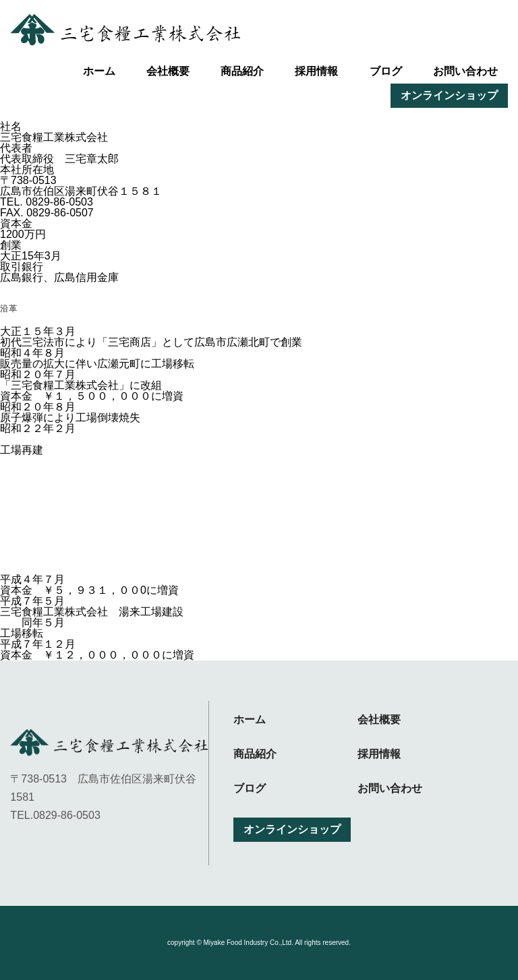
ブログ (386, 71)
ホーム (99, 71)
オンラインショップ (449, 95)
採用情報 (316, 71)
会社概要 (168, 71)
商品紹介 (242, 71)
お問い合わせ (465, 71)
